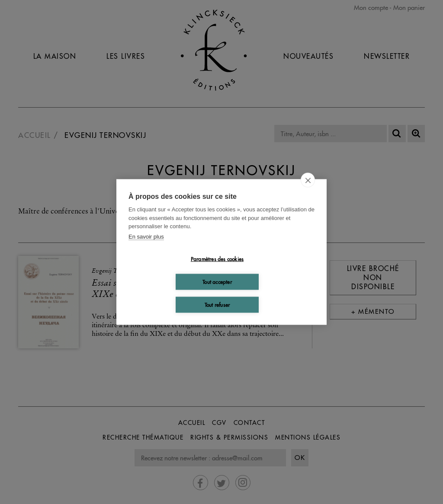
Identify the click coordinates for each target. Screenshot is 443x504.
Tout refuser (217, 305)
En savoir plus (146, 236)
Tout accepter (217, 282)
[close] (308, 180)
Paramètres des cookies (217, 259)
